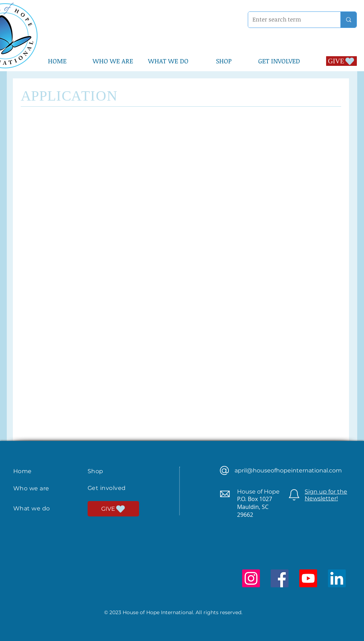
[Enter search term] (289, 20)
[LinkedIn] (337, 578)
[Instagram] (251, 578)
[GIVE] (341, 61)
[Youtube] (308, 578)
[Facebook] (280, 578)
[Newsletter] (294, 495)
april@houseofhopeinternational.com (288, 470)
